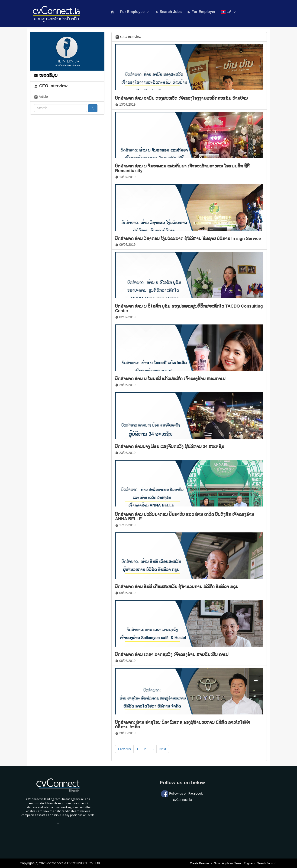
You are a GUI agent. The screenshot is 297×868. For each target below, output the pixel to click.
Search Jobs (168, 12)
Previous (124, 749)
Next (163, 749)
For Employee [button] (135, 12)
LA (229, 12)
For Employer (201, 12)
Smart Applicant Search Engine (233, 863)
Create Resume (200, 863)
